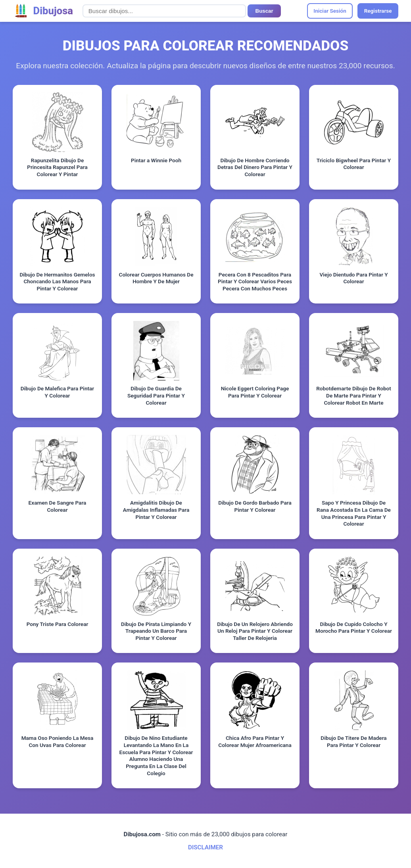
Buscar (264, 11)
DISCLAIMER (205, 847)
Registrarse (378, 11)
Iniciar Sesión (330, 11)
